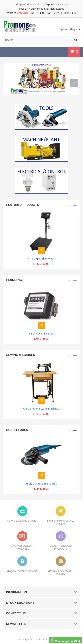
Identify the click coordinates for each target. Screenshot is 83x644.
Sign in (63, 29)
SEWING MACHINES (21, 355)
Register (75, 29)
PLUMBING (14, 280)
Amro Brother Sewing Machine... (41, 409)
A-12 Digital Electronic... (41, 259)
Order (20, 13)
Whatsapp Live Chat (65, 640)
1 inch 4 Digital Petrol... (41, 334)
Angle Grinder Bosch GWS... (41, 484)
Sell (26, 13)
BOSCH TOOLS (17, 430)
